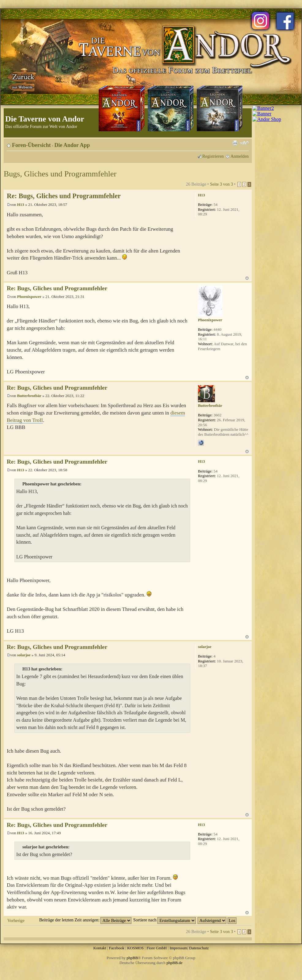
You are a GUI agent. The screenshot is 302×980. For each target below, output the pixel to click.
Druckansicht (235, 143)
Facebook (117, 948)
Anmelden (240, 156)
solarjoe (24, 655)
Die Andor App (72, 145)
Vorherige (16, 920)
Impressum (179, 948)
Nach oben (247, 278)
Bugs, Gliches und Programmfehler (60, 174)
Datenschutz (199, 948)
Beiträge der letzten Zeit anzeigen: (85, 920)
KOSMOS (135, 948)
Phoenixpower (29, 297)
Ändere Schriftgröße (244, 143)
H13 (21, 204)
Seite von (221, 184)
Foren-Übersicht (31, 145)
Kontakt (100, 948)
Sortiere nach (164, 920)
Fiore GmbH (157, 948)
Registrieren (213, 156)
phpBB (132, 958)
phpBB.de (175, 963)
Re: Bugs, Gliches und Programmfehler (64, 196)
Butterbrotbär (29, 396)
